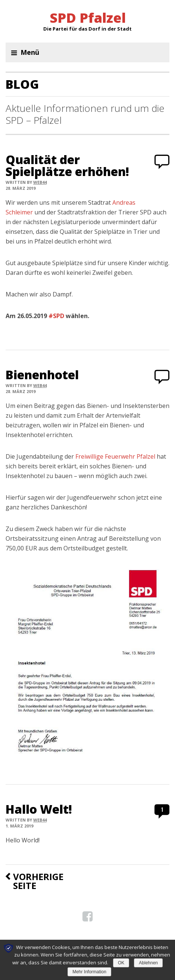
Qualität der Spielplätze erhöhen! (67, 165)
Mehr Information (89, 972)
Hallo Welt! (39, 809)
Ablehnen (148, 963)
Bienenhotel (42, 375)
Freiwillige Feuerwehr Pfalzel (115, 456)
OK (121, 963)
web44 (40, 182)
